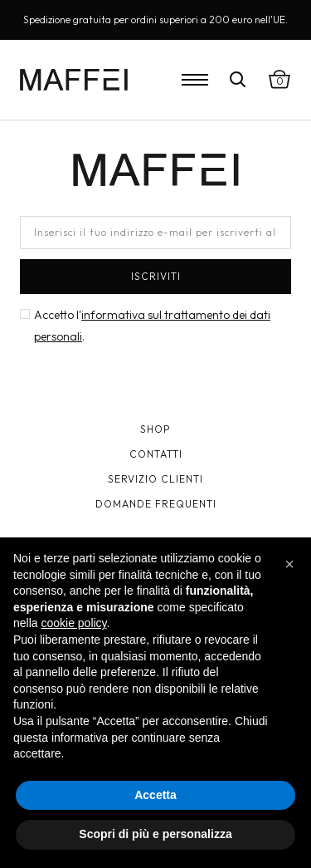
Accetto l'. (152, 326)
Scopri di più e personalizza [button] (155, 834)
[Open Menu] (195, 80)
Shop (155, 429)
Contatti (156, 454)
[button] (289, 564)
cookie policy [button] (73, 623)
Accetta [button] (155, 795)
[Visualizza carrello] (279, 80)
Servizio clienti (155, 479)
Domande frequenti (156, 504)
